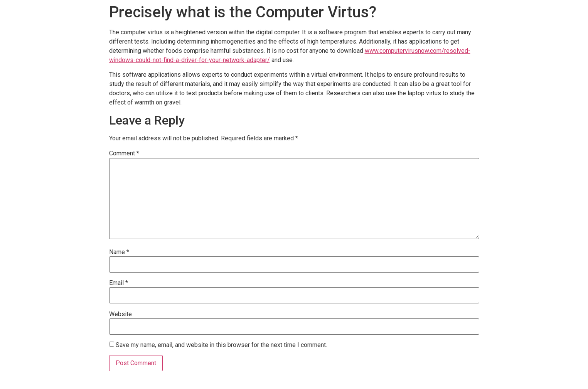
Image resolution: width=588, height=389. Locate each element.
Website (120, 314)
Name (119, 252)
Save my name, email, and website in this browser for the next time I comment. (221, 345)
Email (119, 283)
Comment (124, 153)
